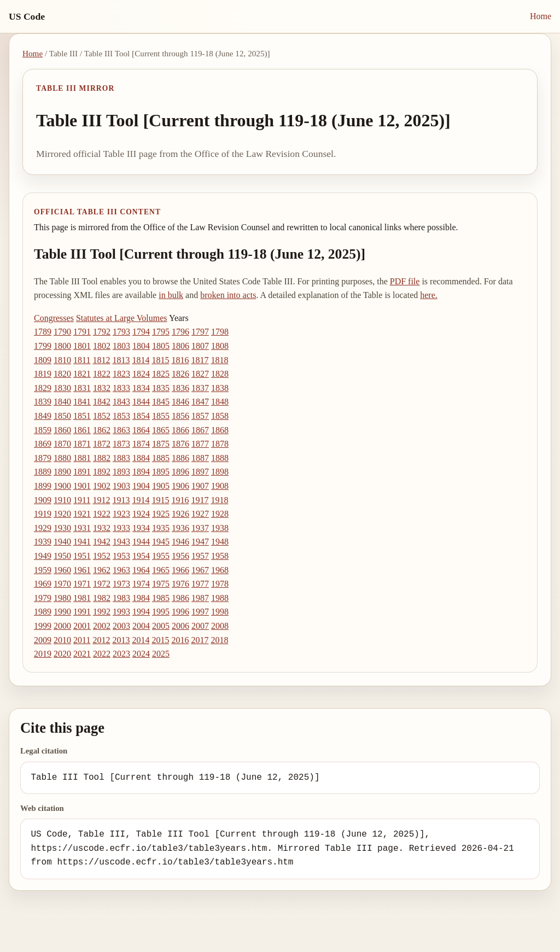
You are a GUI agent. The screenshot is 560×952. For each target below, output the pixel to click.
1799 (43, 346)
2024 (141, 654)
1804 (141, 346)
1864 (141, 430)
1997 (200, 612)
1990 (62, 612)
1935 (161, 528)
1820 (62, 374)
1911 (82, 500)
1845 (161, 402)
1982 (102, 598)
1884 (141, 458)
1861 (82, 430)
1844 (141, 402)
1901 (82, 486)
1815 (160, 360)
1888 (220, 458)
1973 (121, 584)
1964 (141, 570)
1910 (62, 500)
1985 (161, 598)
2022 (102, 654)
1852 (102, 416)
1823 (121, 374)
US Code (27, 16)
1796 (180, 332)
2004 (141, 626)
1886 (180, 458)
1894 (141, 472)
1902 (102, 486)
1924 (141, 514)
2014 (141, 640)
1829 (43, 388)
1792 (102, 332)
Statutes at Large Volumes (122, 318)
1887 (200, 458)
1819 (43, 374)
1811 (82, 360)
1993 (121, 612)
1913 (121, 500)
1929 (43, 528)
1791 (82, 332)
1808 (220, 346)
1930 (62, 528)
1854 (141, 416)
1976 (180, 584)
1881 (82, 458)
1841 (82, 402)
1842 (102, 402)
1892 (102, 472)
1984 (141, 598)
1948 (220, 542)
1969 (43, 584)
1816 (180, 360)
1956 (180, 556)
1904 (141, 486)
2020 (62, 654)
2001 (82, 626)
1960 (62, 570)
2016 (180, 640)
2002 (102, 626)
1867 (200, 430)
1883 (121, 458)
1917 (200, 500)
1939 (43, 542)
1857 (200, 416)
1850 (62, 416)
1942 (102, 542)
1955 (161, 556)
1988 (220, 598)
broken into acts (228, 295)
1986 (180, 598)
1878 (220, 444)
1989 (43, 612)
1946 (180, 542)
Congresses (54, 318)
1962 (102, 570)
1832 (102, 388)
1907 (200, 486)
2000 (62, 626)
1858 (220, 416)
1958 (220, 556)
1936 (180, 528)
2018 (219, 640)
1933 (121, 528)
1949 (43, 556)
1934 (141, 528)
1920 (62, 514)
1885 (161, 458)
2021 (82, 654)
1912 (101, 500)
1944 (141, 542)
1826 (180, 374)
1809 (43, 360)
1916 (180, 500)
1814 (141, 360)
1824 (141, 374)
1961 (82, 570)
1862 (102, 430)
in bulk (171, 295)
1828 (220, 374)
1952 (102, 556)
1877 (200, 444)
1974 (141, 584)
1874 (141, 444)
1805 (161, 346)
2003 (121, 626)
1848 (220, 402)
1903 (121, 486)
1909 (43, 500)
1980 (62, 598)
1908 (220, 486)
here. (429, 295)
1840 (62, 402)
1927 (200, 514)
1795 (161, 332)
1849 (43, 416)
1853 (121, 416)
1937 (200, 528)
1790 (62, 332)
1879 (43, 458)
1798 (220, 332)
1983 (121, 598)
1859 (43, 430)
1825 (161, 374)
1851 (82, 416)
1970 (62, 584)
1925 (161, 514)
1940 (62, 542)
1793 (121, 332)
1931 (82, 528)
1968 (220, 570)
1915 (160, 500)
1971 (82, 584)
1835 (161, 388)
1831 (82, 388)
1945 (161, 542)
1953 (121, 556)
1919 (43, 514)
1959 (43, 570)
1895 (161, 472)
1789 (43, 332)
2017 (200, 640)
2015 (160, 640)
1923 (121, 514)
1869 (43, 444)
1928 (220, 514)
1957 (200, 556)
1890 (62, 472)
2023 (121, 654)
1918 (219, 500)
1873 (121, 444)
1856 (180, 416)
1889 (43, 472)
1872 (102, 444)
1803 (121, 346)
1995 (161, 612)
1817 (200, 360)
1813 (121, 360)
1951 (82, 556)
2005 (161, 626)
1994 (141, 612)
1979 (43, 598)
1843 (121, 402)
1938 (220, 528)
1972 (102, 584)
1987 (200, 598)
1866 (180, 430)
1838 (220, 388)
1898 (220, 472)
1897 (200, 472)
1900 (62, 486)
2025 (161, 654)
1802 (102, 346)
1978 (220, 584)
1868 (220, 430)
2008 (220, 626)
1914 (141, 500)
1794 (141, 332)
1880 (62, 458)
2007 (200, 626)
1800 (62, 346)
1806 (180, 346)
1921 (82, 514)
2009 (43, 640)
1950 (62, 556)
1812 (101, 360)
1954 (141, 556)
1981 (82, 598)
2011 (82, 640)
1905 (161, 486)
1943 (121, 542)
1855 (161, 416)
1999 (43, 626)
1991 (82, 612)
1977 (200, 584)
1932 (102, 528)
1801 (82, 346)
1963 (121, 570)
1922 (102, 514)
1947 (200, 542)
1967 (200, 570)
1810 (62, 360)
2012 (101, 640)
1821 (82, 374)
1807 (200, 346)
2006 (180, 626)
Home (541, 16)
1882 (102, 458)
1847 (200, 402)
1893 (121, 472)
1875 (161, 444)
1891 (82, 472)
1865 (161, 430)
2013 (121, 640)
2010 (62, 640)
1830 (62, 388)
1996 (180, 612)
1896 (180, 472)
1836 (180, 388)
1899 (43, 486)
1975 (161, 584)
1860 (62, 430)
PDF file (405, 281)
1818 (219, 360)
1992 (102, 612)
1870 (62, 444)
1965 (161, 570)
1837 (200, 388)
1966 (180, 570)
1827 (200, 374)
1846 (180, 402)
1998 (220, 612)
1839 (43, 402)
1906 (180, 486)
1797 (200, 332)
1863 (121, 430)
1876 (180, 444)
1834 (141, 388)
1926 (180, 514)
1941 (82, 542)
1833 (121, 388)
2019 (43, 654)
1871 (82, 444)
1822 (102, 374)
